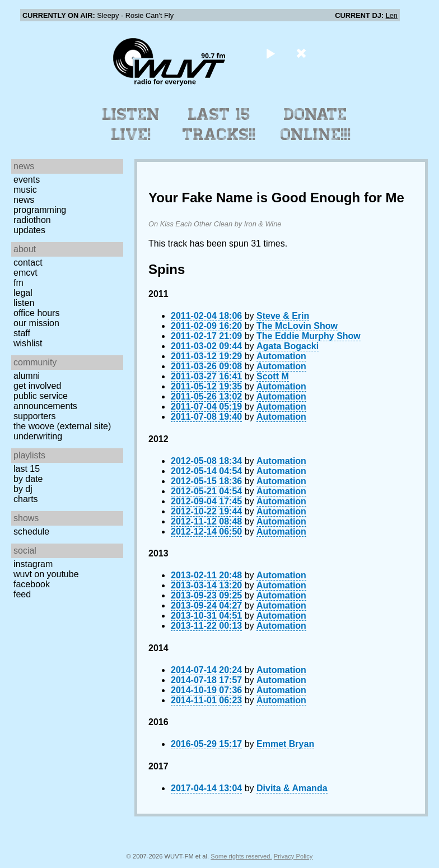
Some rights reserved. (241, 856)
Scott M (273, 376)
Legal (23, 293)
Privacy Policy (293, 856)
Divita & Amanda (292, 788)
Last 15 (27, 469)
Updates (29, 230)
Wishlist (28, 343)
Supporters (35, 416)
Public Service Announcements (45, 401)
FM (18, 283)
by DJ (23, 489)
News (24, 200)
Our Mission (36, 323)
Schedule (31, 532)
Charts (26, 499)
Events (27, 180)
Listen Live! (131, 124)
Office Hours (36, 313)
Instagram (33, 564)
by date (28, 479)
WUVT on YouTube (46, 574)
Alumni (27, 376)
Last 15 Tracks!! (219, 124)
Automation (281, 356)
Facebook (32, 584)
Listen (24, 303)
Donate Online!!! (316, 124)
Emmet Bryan (285, 744)
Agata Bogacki (288, 346)
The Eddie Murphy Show (309, 336)
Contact (28, 263)
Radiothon (32, 220)
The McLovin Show (297, 326)
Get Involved (37, 386)
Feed (22, 594)
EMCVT (25, 273)
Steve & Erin (283, 316)
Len (392, 15)
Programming (40, 210)
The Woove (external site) (62, 426)
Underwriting (38, 436)
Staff (22, 333)
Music (25, 190)
